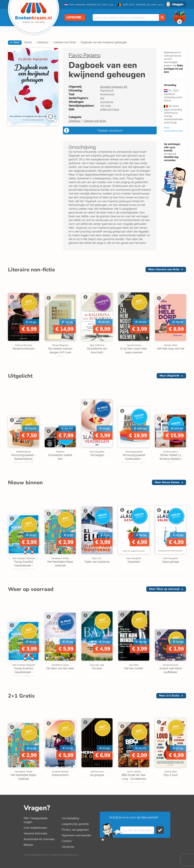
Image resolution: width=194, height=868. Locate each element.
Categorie (75, 17)
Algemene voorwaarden (77, 835)
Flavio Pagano (84, 55)
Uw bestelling (70, 818)
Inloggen (178, 4)
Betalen (28, 845)
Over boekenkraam (35, 828)
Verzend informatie (35, 833)
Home (28, 42)
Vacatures (68, 847)
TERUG (15, 43)
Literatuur (43, 42)
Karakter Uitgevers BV (114, 87)
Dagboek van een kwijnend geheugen (104, 42)
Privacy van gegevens (75, 830)
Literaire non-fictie (65, 42)
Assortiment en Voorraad (39, 839)
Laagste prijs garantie (75, 824)
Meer (164, 269)
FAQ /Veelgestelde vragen (36, 820)
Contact (67, 841)
